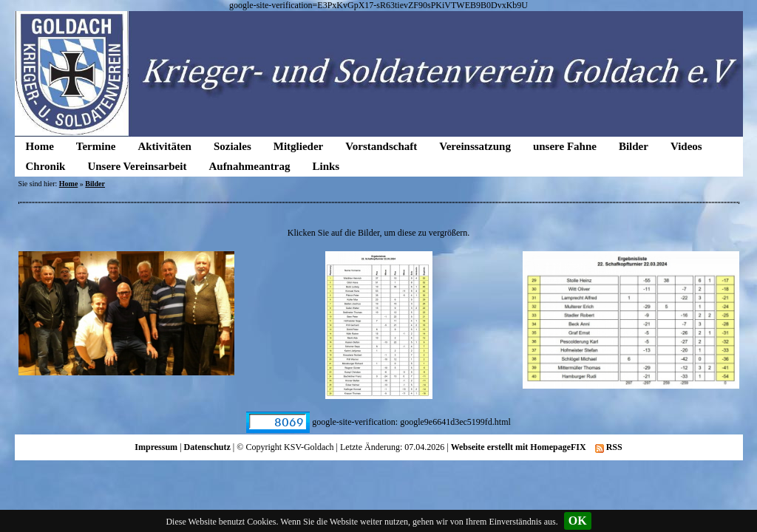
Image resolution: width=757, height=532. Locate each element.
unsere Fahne (565, 146)
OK (578, 521)
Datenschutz (207, 447)
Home (40, 146)
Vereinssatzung (475, 146)
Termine (96, 146)
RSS (609, 447)
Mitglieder (298, 146)
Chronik (46, 166)
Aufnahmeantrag (249, 166)
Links (326, 166)
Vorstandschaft (381, 146)
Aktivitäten (164, 146)
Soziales (232, 146)
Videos (686, 146)
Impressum (156, 447)
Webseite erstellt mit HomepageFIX (519, 447)
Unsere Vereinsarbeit (137, 166)
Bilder (634, 146)
